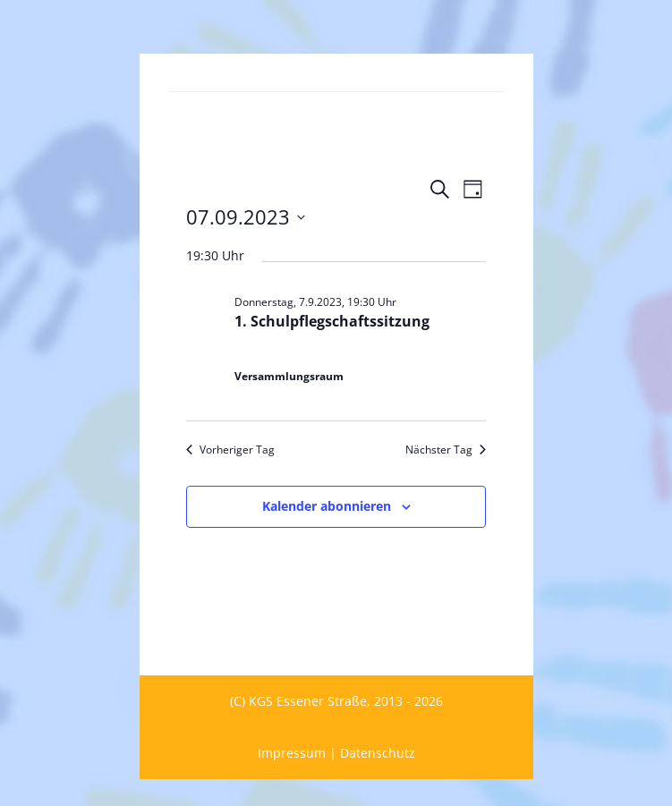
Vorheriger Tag (230, 450)
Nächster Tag (446, 450)
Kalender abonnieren (327, 506)
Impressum (292, 753)
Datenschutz (378, 753)
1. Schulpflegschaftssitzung (332, 321)
